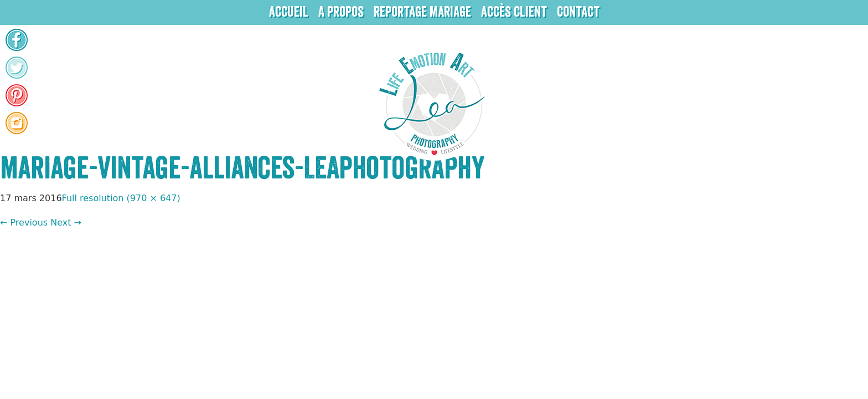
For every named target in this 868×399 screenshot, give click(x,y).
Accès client (514, 12)
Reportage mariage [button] (422, 12)
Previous (24, 222)
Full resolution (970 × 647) (121, 198)
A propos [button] (341, 12)
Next (66, 222)
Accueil (289, 12)
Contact (578, 12)
